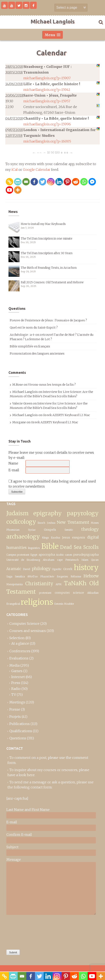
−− (39, 152)
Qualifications (21, 731)
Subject (12, 847)
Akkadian (93, 593)
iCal (15, 170)
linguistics (34, 548)
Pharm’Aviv (47, 576)
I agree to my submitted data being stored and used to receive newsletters (52, 484)
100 (57, 152)
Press (16, 683)
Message (14, 859)
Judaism (17, 513)
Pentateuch (72, 560)
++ (66, 152)
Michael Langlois (53, 21)
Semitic (69, 530)
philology (41, 569)
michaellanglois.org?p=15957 (47, 101)
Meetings (17, 702)
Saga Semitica (16, 576)
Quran (95, 560)
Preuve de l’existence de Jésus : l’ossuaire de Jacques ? (48, 320)
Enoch (41, 523)
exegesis (79, 537)
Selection (17, 638)
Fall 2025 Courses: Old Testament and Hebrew (52, 282)
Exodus (55, 538)
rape (60, 560)
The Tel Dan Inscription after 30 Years (47, 253)
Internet (18, 677)
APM (59, 584)
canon (69, 555)
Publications (20, 724)
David (27, 569)
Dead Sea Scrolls (79, 547)
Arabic (60, 555)
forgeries (62, 576)
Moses (95, 523)
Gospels (50, 530)
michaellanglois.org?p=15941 (47, 90)
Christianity (39, 584)
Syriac (32, 530)
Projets (15, 717)
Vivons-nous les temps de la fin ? (52, 385)
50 (52, 152)
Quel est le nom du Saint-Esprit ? (34, 328)
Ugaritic (57, 569)
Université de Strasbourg (23, 560)
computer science (69, 593)
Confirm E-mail (19, 835)
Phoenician (13, 530)
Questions (18, 738)
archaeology (23, 537)
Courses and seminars (28, 631)
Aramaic (14, 569)
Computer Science (24, 624)
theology (90, 529)
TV (14, 695)
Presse (15, 709)
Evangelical (13, 604)
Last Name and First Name (28, 810)
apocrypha (47, 555)
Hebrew (91, 576)
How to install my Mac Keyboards (43, 224)
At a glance (20, 643)
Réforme (76, 576)
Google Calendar (37, 170)
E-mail (14, 470)
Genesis (59, 604)
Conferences (20, 651)
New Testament (73, 522)
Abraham (49, 560)
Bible (50, 546)
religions (37, 602)
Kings (45, 538)
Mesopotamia (15, 584)
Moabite (69, 604)
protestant (45, 593)
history (86, 567)
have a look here (21, 775)
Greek (68, 569)
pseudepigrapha (86, 555)
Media (14, 665)
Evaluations (19, 658)
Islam (85, 560)
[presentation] (24, 931)
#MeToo (32, 576)
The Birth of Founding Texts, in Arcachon (49, 268)
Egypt (34, 555)
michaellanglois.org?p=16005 (47, 141)
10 (49, 152)
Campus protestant (18, 555)
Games (17, 671)
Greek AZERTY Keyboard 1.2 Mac (66, 415)
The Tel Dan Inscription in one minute (47, 239)
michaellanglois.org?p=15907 (47, 78)
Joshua (51, 523)
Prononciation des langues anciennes (37, 354)
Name (13, 463)
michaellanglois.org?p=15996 (47, 124)
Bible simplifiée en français (30, 346)
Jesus (66, 537)
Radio (16, 689)
